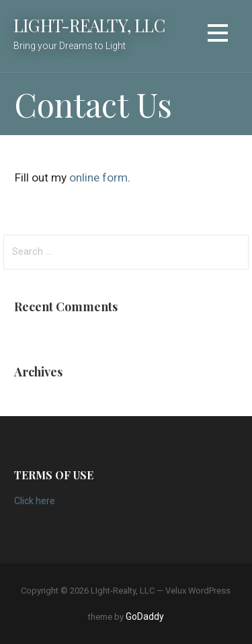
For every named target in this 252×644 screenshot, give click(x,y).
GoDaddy (145, 616)
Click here (35, 501)
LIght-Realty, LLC (89, 25)
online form (98, 177)
